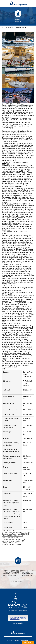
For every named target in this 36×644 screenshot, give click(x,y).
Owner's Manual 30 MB (10, 538)
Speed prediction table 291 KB (12, 536)
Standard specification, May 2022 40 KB (16, 534)
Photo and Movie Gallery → (11, 367)
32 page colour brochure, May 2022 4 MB (16, 532)
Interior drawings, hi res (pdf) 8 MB (14, 541)
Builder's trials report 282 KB (12, 544)
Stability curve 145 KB (9, 543)
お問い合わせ (18, 581)
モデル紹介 (11, 27)
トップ (4, 27)
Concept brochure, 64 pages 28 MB (14, 539)
